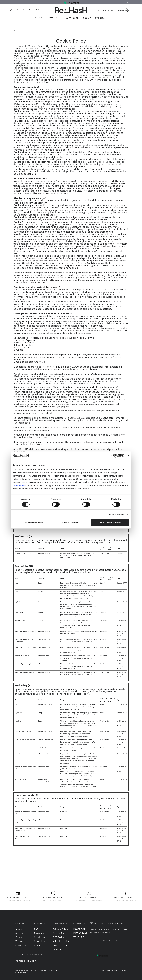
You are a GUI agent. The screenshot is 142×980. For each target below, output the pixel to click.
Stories (100, 18)
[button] (128, 2)
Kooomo (41, 602)
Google (41, 583)
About (87, 18)
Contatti (20, 937)
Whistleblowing (61, 941)
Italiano (41, 10)
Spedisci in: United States (24, 10)
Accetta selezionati (71, 523)
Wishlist (108, 10)
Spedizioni (40, 937)
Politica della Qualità (29, 954)
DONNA (55, 18)
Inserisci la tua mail (115, 940)
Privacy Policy (61, 929)
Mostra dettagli (117, 514)
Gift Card (73, 18)
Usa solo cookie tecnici (32, 523)
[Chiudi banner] (128, 456)
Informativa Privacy (25, 282)
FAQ (36, 929)
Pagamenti (40, 933)
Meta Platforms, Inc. (46, 704)
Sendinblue (42, 779)
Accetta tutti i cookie (110, 523)
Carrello (123, 10)
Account (94, 10)
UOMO (41, 18)
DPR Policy (59, 937)
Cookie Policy (20, 486)
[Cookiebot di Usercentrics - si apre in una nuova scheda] (113, 456)
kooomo (41, 621)
